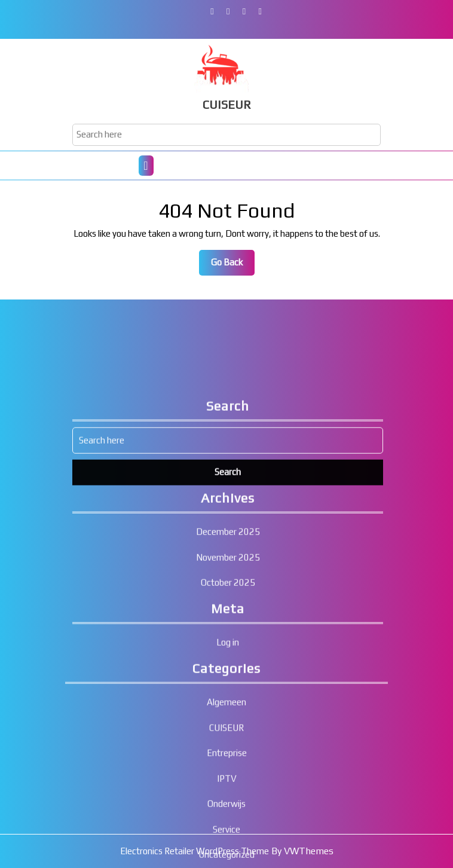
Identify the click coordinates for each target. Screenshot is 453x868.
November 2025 (228, 661)
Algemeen (227, 806)
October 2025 (228, 687)
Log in (228, 746)
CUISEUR (227, 104)
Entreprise (227, 856)
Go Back (233, 265)
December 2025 (228, 636)
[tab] (146, 166)
